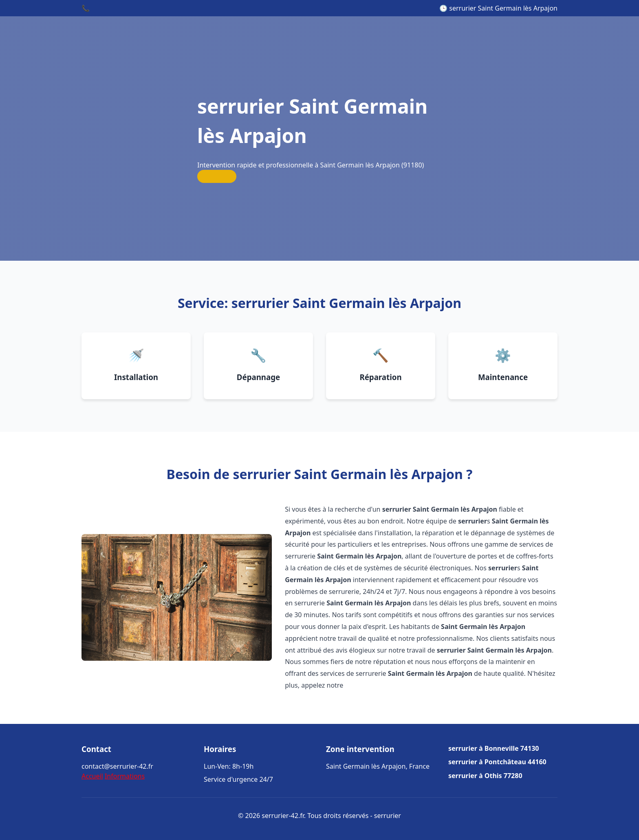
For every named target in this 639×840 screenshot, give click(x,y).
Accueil (92, 776)
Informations (125, 776)
